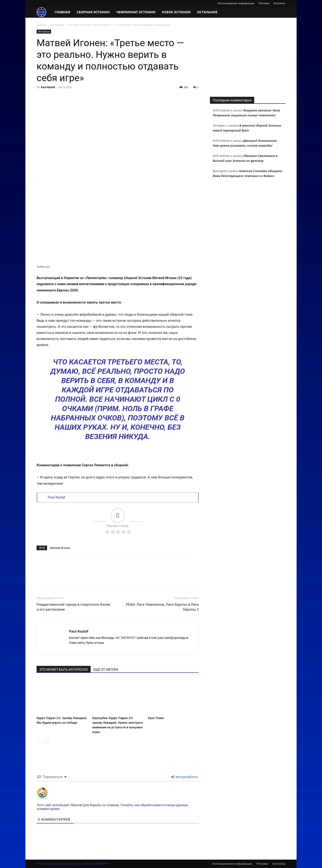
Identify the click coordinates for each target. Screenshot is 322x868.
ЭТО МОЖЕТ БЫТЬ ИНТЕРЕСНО (64, 670)
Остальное (207, 12)
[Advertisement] (248, 59)
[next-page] (47, 741)
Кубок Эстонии (176, 12)
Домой (41, 25)
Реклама (264, 3)
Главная (62, 12)
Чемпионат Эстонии (136, 12)
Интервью (57, 25)
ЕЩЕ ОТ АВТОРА (106, 670)
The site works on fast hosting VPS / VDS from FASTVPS (72, 864)
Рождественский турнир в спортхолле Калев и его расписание (73, 607)
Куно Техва (156, 718)
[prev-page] (39, 741)
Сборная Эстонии (93, 12)
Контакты (279, 3)
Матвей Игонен (60, 548)
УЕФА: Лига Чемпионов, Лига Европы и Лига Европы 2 (162, 607)
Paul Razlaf (48, 87)
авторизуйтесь (185, 777)
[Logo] (44, 12)
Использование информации (236, 3)
